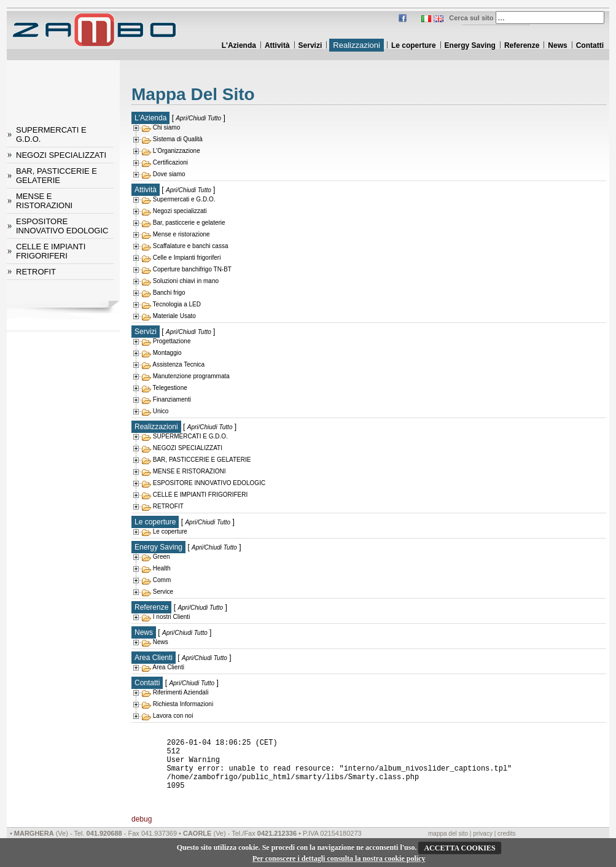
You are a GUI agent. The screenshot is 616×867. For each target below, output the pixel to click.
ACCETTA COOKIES (459, 848)
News (557, 45)
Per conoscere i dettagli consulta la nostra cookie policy (339, 858)
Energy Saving (470, 45)
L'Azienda (239, 45)
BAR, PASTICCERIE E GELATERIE (57, 176)
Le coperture (414, 45)
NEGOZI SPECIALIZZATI (61, 155)
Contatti (590, 45)
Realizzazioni (357, 45)
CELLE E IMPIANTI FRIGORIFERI (51, 251)
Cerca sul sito (471, 18)
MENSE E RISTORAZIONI (44, 201)
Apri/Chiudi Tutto (198, 118)
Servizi (310, 45)
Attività (277, 45)
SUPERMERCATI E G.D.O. (51, 134)
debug (142, 836)
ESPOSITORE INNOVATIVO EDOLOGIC (62, 226)
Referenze (522, 45)
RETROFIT (36, 272)
